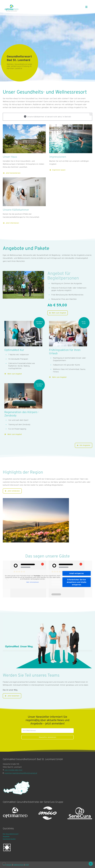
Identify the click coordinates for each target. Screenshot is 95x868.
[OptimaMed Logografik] (15, 813)
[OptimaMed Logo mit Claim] (12, 8)
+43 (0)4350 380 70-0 (13, 770)
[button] (4, 864)
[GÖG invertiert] (7, 847)
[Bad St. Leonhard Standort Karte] (17, 788)
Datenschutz (18, 865)
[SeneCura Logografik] (80, 813)
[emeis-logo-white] (47, 813)
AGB (27, 865)
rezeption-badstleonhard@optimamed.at (21, 773)
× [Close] (91, 114)
